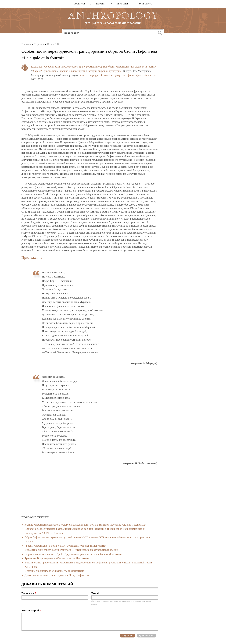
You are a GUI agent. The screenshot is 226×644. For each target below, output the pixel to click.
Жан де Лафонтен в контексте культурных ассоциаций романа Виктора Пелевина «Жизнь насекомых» (85, 525)
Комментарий (31, 610)
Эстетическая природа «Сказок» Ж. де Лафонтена (54, 571)
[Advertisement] (90, 491)
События (79, 4)
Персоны (121, 4)
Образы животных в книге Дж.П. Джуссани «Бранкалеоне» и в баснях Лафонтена (73, 554)
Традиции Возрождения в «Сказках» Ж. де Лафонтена (57, 558)
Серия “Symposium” (45, 71)
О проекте (145, 4)
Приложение (32, 258)
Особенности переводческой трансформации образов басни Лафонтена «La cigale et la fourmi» (100, 67)
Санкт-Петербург (89, 75)
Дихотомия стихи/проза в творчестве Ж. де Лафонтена (57, 575)
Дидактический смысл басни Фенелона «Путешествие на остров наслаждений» (72, 550)
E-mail (97, 593)
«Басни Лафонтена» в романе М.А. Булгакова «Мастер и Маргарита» (66, 546)
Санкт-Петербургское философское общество (128, 75)
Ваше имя (29, 593)
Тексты (100, 4)
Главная (26, 44)
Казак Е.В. (53, 44)
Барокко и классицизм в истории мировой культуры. (90, 71)
